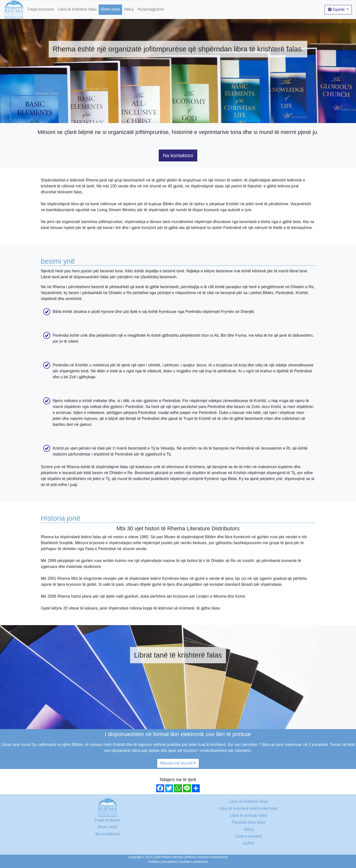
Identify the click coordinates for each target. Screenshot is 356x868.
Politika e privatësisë (163, 862)
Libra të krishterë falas (77, 9)
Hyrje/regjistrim (151, 9)
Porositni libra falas (248, 822)
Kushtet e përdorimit (194, 862)
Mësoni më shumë (178, 763)
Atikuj (129, 9)
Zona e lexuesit (249, 836)
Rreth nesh (110, 9)
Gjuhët (337, 10)
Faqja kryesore (41, 9)
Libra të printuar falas (248, 815)
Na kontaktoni (178, 155)
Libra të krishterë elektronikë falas (248, 808)
